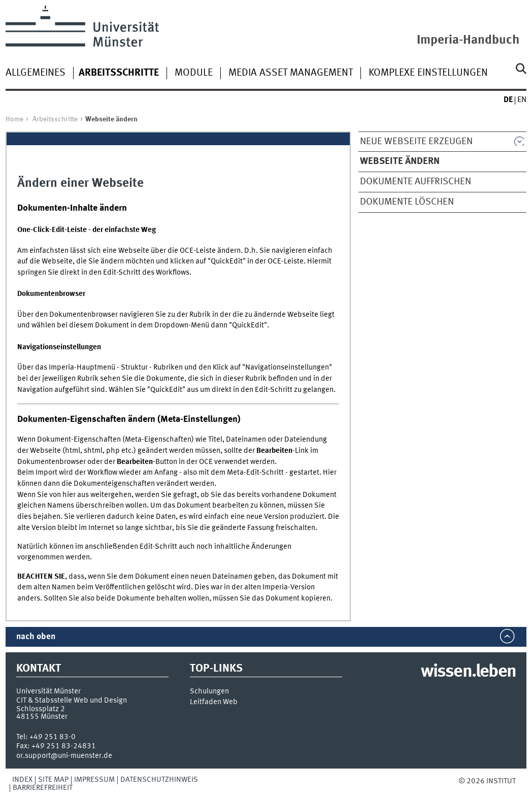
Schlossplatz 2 (41, 709)
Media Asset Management (291, 73)
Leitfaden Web (214, 702)
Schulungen (209, 692)
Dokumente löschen (407, 202)
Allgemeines (36, 73)
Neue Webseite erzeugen (416, 142)
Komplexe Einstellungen (428, 73)
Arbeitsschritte (55, 119)
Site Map (53, 780)
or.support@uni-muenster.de (64, 756)
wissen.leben (468, 672)
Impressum (94, 780)
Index (22, 780)
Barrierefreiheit (43, 788)
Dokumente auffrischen (415, 182)
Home (14, 119)
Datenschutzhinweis (159, 780)
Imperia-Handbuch (468, 40)
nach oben (36, 637)
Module (194, 73)
